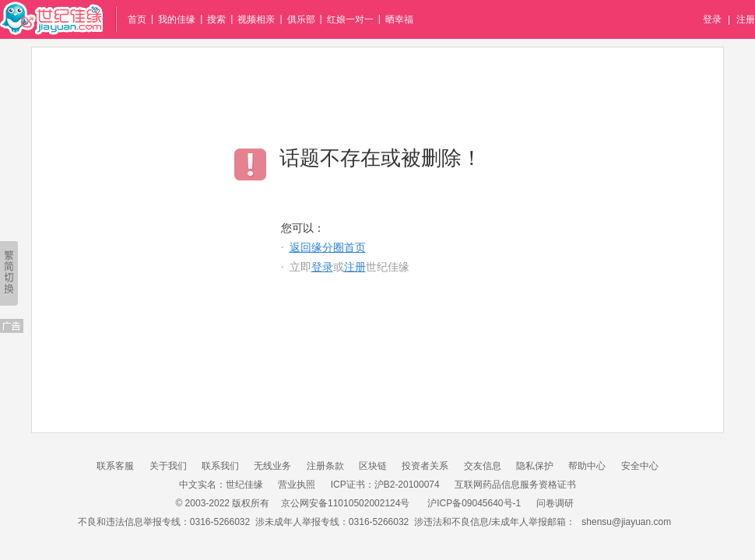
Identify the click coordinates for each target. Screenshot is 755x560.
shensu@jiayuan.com (626, 522)
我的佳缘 (177, 19)
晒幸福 (399, 19)
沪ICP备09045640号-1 (474, 503)
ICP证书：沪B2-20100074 (385, 485)
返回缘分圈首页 (328, 248)
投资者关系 (425, 466)
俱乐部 (301, 19)
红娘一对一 (350, 19)
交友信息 (483, 466)
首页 (137, 19)
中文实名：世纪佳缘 (221, 485)
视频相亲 (256, 19)
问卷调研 (555, 503)
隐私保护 (535, 466)
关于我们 (168, 466)
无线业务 (272, 466)
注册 (746, 19)
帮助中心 (587, 466)
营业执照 (297, 485)
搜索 (216, 19)
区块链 (373, 466)
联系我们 (220, 466)
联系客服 (115, 466)
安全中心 (640, 466)
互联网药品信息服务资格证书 (515, 485)
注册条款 (325, 466)
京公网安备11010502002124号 (345, 503)
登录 (712, 19)
